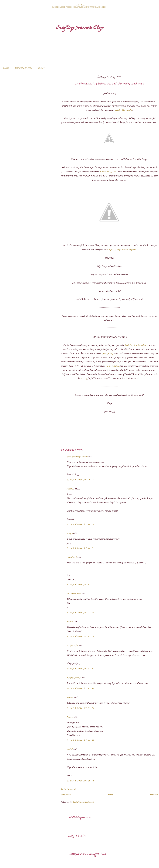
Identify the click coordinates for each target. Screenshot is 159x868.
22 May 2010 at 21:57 (80, 636)
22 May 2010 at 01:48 (80, 613)
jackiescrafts (72, 646)
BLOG (84, 378)
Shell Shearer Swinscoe (77, 457)
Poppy (70, 533)
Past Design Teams (23, 68)
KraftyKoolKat (74, 678)
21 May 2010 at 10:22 (80, 524)
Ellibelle (70, 622)
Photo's (41, 68)
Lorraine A (72, 557)
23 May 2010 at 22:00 (80, 669)
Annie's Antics (112, 366)
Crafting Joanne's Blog (79, 28)
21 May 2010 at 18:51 (80, 585)
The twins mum (74, 594)
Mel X (69, 749)
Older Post (153, 795)
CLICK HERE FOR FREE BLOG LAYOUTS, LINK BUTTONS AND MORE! (79, 7)
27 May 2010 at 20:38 (80, 781)
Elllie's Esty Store (108, 172)
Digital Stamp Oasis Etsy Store (121, 250)
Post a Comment (68, 789)
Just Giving (107, 353)
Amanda (70, 489)
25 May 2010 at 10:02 (80, 740)
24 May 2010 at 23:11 (80, 708)
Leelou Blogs (80, 5)
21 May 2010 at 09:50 (80, 480)
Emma (70, 717)
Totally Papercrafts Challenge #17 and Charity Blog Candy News (109, 84)
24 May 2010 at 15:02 (80, 688)
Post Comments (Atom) (83, 802)
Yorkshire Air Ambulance (136, 345)
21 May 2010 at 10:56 (80, 548)
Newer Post (66, 795)
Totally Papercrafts (123, 110)
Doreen (70, 697)
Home (6, 68)
